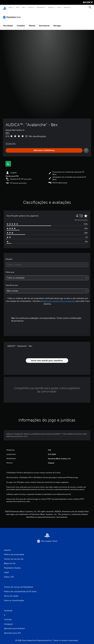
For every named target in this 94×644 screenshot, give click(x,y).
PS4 (23, 7)
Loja (59, 7)
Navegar (57, 23)
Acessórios (40, 7)
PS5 (17, 7)
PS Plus (31, 7)
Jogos (10, 7)
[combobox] (47, 262)
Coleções (21, 23)
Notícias (51, 7)
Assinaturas (44, 23)
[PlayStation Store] (12, 15)
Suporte (66, 7)
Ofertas (32, 23)
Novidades (8, 23)
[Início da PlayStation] (5, 7)
